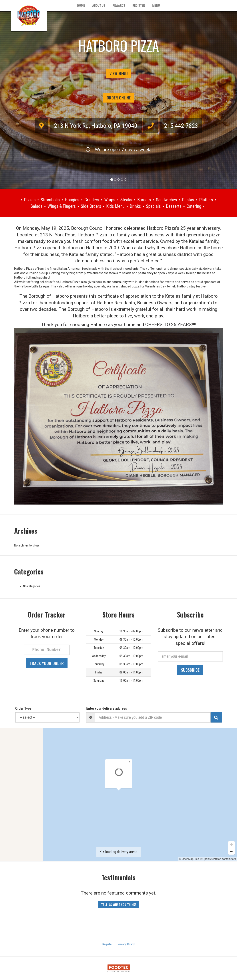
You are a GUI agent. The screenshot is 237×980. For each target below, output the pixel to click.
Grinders (92, 200)
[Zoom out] (231, 856)
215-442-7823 (181, 126)
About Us (99, 6)
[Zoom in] (231, 849)
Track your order (47, 663)
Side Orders (91, 206)
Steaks (126, 200)
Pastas (188, 200)
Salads (37, 206)
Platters (206, 200)
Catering (194, 206)
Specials (153, 206)
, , (96, 126)
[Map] (118, 795)
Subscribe (190, 670)
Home (81, 6)
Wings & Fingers (62, 206)
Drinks (135, 206)
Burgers (144, 200)
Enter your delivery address (107, 708)
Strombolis (50, 200)
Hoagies (72, 200)
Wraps (110, 200)
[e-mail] (190, 656)
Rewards (119, 6)
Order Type (23, 708)
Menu (156, 6)
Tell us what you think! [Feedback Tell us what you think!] (118, 904)
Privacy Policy (126, 944)
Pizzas (30, 200)
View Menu (119, 73)
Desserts (174, 206)
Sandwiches (166, 200)
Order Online (119, 98)
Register (139, 6)
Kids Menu (115, 206)
